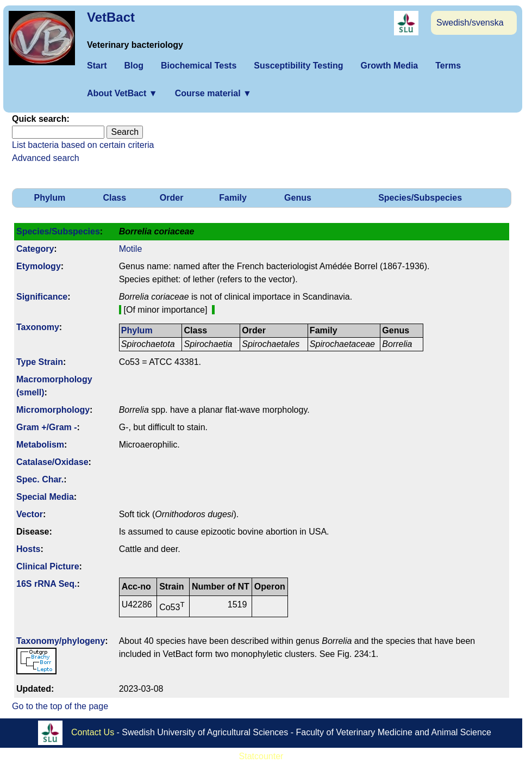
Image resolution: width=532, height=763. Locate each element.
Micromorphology (53, 410)
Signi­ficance (42, 297)
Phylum (50, 198)
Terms (448, 66)
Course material (213, 93)
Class (114, 198)
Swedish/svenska (470, 23)
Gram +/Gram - (47, 427)
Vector (30, 514)
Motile (131, 249)
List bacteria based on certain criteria (83, 145)
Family (233, 198)
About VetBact (122, 93)
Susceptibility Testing (298, 66)
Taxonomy (38, 327)
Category (35, 249)
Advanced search (46, 158)
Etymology (39, 266)
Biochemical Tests (199, 66)
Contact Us (93, 732)
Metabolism (40, 445)
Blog (134, 66)
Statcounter (261, 756)
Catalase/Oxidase (52, 462)
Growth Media (389, 66)
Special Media (45, 497)
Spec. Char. (40, 479)
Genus (298, 198)
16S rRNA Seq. (46, 584)
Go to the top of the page (60, 706)
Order (172, 198)
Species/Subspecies (420, 198)
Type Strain (40, 362)
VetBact (111, 17)
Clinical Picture (48, 566)
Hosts (28, 549)
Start (97, 66)
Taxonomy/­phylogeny (61, 641)
